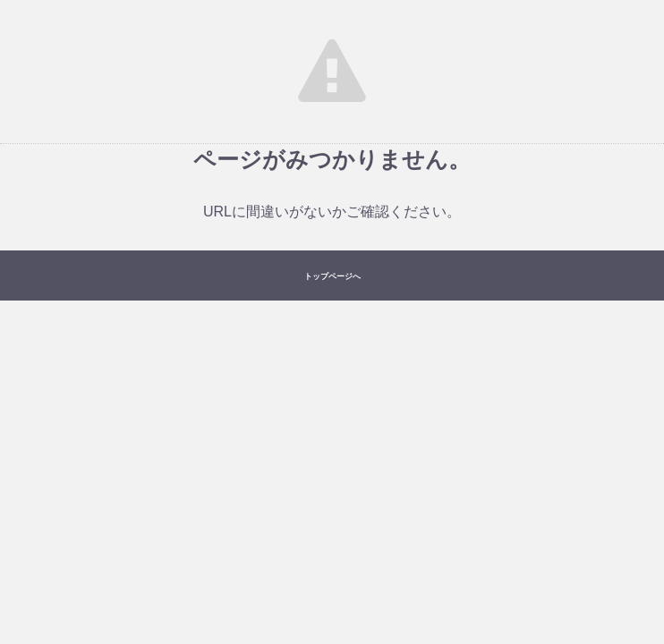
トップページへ (332, 276)
